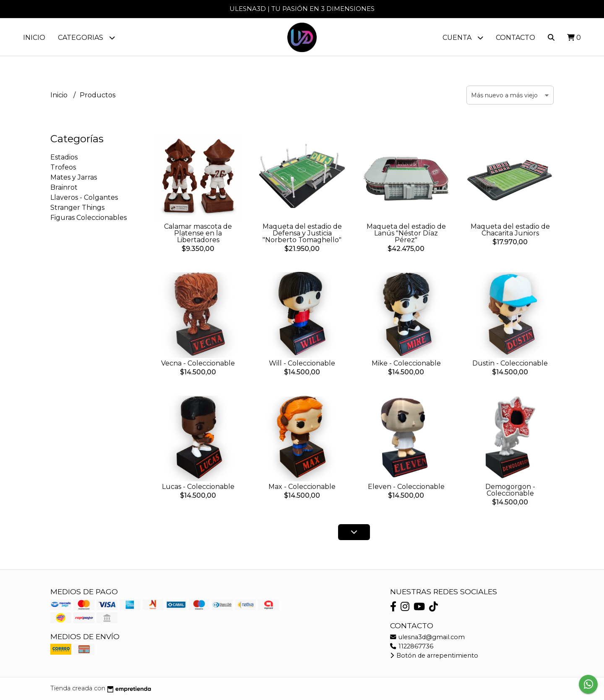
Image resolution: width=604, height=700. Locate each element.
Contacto (515, 38)
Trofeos (63, 168)
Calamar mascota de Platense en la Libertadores (198, 234)
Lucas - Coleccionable (198, 487)
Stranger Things (77, 208)
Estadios (64, 158)
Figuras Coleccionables (89, 218)
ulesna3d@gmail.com (427, 637)
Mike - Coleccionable (406, 364)
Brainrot (64, 188)
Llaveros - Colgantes (84, 198)
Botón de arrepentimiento (434, 656)
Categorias (86, 38)
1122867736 (412, 646)
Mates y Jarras (74, 178)
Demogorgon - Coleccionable (510, 490)
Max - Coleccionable (302, 487)
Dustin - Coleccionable (510, 364)
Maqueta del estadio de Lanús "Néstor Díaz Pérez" (406, 234)
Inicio (34, 38)
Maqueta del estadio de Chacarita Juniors (510, 230)
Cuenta (463, 38)
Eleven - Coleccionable (406, 487)
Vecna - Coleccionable (198, 363)
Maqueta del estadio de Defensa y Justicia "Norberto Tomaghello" (302, 234)
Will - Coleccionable (302, 364)
